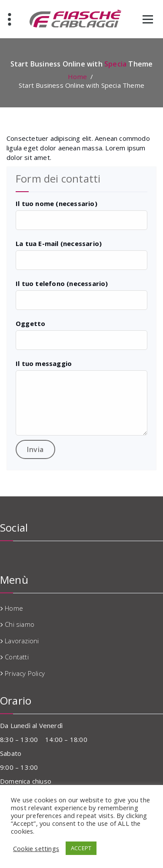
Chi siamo (20, 624)
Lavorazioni (22, 641)
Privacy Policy (25, 673)
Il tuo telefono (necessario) (62, 283)
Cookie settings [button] (36, 848)
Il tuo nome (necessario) (57, 203)
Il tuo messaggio (44, 363)
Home (77, 76)
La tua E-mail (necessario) (59, 243)
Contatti (17, 657)
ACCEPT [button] (81, 848)
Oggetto (30, 323)
